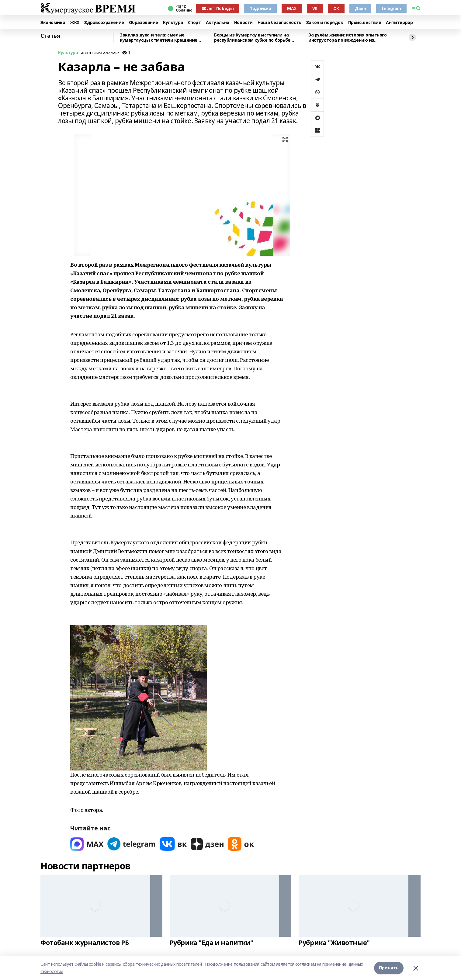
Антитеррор (399, 23)
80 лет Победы (218, 8)
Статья (50, 36)
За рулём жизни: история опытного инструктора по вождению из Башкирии (348, 38)
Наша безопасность (279, 23)
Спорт (194, 23)
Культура (173, 23)
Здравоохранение (104, 23)
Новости (243, 23)
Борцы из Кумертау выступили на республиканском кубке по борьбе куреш (252, 38)
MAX (292, 8)
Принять (389, 968)
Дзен (360, 8)
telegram (391, 8)
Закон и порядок (325, 23)
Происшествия (365, 23)
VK (315, 8)
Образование (144, 23)
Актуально (218, 23)
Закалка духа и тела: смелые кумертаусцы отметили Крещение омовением (159, 38)
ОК (336, 8)
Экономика (53, 23)
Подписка (260, 8)
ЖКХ (75, 23)
